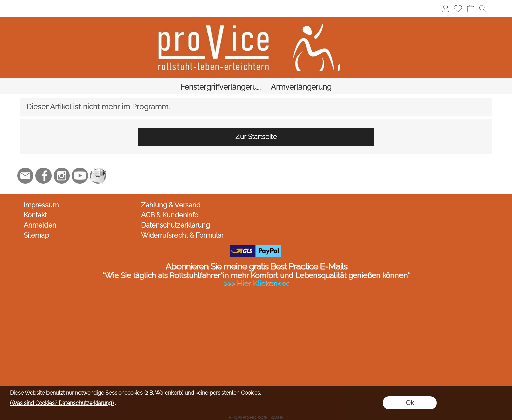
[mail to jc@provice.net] (25, 164)
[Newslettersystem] (98, 164)
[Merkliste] (458, 9)
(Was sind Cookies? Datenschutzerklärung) (62, 403)
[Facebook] (43, 164)
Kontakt (35, 203)
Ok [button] (410, 403)
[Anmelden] (445, 9)
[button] (483, 9)
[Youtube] (80, 164)
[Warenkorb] (470, 9)
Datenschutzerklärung (175, 213)
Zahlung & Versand (171, 193)
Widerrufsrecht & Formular (182, 223)
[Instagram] (62, 164)
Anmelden (40, 213)
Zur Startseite (256, 125)
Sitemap (36, 223)
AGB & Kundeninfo (170, 203)
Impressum (41, 193)
